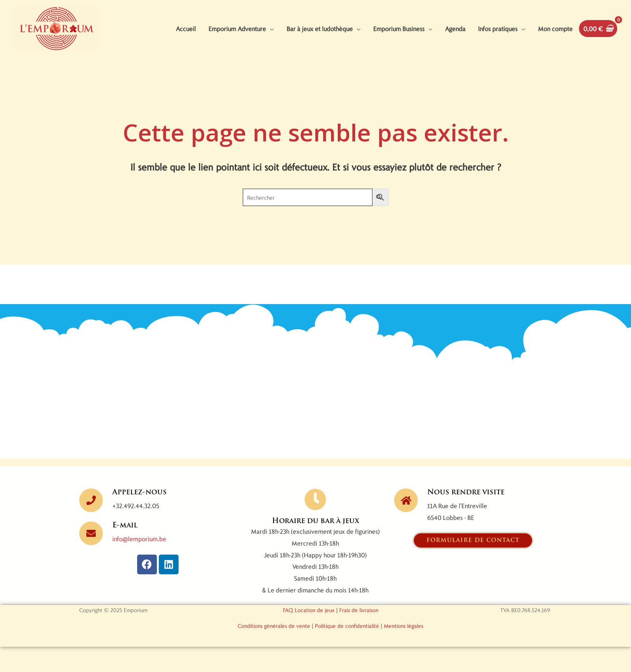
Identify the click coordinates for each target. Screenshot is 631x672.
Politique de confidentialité (347, 626)
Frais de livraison (359, 610)
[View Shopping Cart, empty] (598, 29)
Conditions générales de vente (274, 626)
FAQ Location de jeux (309, 610)
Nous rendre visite (466, 493)
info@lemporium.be (139, 539)
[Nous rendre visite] (406, 500)
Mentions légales (404, 626)
